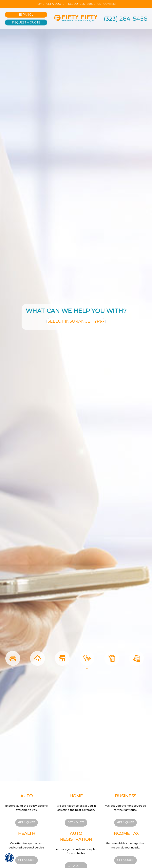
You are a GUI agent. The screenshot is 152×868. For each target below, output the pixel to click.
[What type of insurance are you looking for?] (76, 322)
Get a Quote (27, 823)
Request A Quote (26, 22)
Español (26, 15)
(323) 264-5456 (125, 19)
